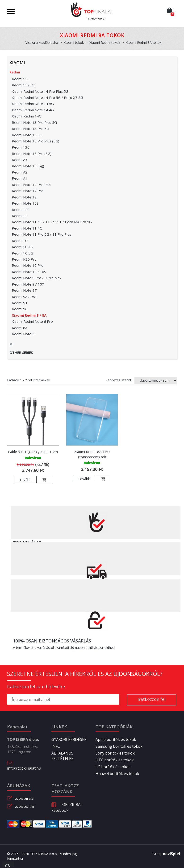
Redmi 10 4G (22, 247)
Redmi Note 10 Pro (28, 265)
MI (11, 344)
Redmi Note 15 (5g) (28, 166)
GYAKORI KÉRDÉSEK (69, 739)
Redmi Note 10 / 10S (29, 272)
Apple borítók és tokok (116, 739)
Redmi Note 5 (23, 334)
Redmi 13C (21, 147)
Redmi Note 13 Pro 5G (30, 129)
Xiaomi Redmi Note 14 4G (33, 110)
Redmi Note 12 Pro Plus (31, 185)
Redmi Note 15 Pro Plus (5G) (36, 141)
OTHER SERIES (21, 352)
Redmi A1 (20, 178)
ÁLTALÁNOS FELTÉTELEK (63, 756)
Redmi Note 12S (25, 203)
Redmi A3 (20, 160)
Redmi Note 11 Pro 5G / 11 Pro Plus (42, 234)
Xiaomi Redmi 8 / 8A (29, 315)
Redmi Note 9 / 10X (28, 284)
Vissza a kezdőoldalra (42, 42)
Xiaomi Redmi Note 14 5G (33, 104)
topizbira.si (24, 798)
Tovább (25, 480)
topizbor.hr (25, 806)
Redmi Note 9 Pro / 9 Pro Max (37, 278)
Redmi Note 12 (24, 197)
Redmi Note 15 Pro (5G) (32, 153)
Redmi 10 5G (22, 253)
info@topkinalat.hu (24, 768)
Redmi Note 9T (24, 290)
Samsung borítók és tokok (119, 746)
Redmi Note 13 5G (27, 135)
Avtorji (164, 854)
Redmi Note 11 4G (27, 228)
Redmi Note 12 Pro (28, 191)
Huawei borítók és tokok (117, 774)
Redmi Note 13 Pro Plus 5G (34, 122)
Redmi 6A (20, 328)
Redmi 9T (20, 303)
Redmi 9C (20, 309)
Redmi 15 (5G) (24, 85)
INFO (56, 746)
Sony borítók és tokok (115, 753)
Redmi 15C (21, 79)
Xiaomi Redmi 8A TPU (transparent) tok (92, 454)
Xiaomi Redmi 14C (26, 116)
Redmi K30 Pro (24, 259)
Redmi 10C (21, 241)
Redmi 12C (21, 210)
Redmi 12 (20, 216)
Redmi (15, 72)
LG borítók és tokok (113, 767)
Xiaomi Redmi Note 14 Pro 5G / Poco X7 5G (47, 97)
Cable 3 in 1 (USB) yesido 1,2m (33, 452)
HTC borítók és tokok (115, 760)
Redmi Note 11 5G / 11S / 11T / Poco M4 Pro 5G (52, 222)
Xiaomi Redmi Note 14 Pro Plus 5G (40, 91)
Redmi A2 (20, 172)
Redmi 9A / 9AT (25, 297)
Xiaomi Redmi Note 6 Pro (32, 321)
